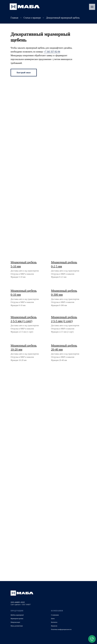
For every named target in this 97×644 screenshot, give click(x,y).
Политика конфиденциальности (61, 629)
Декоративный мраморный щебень (63, 18)
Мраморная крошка (17, 619)
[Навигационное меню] (92, 7)
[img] (25, 7)
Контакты (54, 622)
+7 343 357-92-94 (52, 52)
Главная (14, 18)
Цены (53, 619)
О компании (55, 615)
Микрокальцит (15, 622)
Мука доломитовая (17, 626)
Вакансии (54, 626)
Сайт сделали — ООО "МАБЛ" (21, 605)
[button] (24, 73)
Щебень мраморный (17, 615)
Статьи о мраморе (32, 18)
